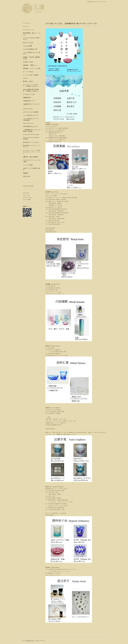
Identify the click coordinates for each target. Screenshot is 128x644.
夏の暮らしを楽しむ (28, 81)
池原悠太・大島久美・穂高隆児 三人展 (32, 58)
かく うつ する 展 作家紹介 (31, 75)
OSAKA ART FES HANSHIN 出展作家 (31, 138)
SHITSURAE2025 (28, 109)
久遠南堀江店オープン (29, 101)
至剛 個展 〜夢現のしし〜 (30, 65)
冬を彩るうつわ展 (28, 62)
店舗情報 (25, 173)
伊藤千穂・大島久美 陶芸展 (30, 157)
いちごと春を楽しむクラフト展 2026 (32, 53)
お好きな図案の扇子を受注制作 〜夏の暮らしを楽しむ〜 (31, 90)
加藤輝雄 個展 (27, 98)
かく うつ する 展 (28, 72)
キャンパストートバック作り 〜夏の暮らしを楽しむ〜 (31, 85)
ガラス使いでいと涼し (29, 94)
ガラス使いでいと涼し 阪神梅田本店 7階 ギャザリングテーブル (32, 152)
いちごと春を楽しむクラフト (31, 115)
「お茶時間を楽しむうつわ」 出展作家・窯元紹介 (32, 131)
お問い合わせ (27, 176)
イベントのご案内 (28, 165)
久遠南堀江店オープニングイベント (32, 105)
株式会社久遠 (30, 641)
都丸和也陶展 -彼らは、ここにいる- (32, 34)
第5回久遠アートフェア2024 (31, 142)
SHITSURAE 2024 (28, 123)
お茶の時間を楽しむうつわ (30, 127)
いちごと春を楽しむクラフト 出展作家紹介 (32, 119)
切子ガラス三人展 (28, 43)
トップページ (27, 23)
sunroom (25, 78)
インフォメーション (28, 30)
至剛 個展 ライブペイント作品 (32, 69)
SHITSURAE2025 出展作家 (31, 112)
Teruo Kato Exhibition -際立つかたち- (32, 39)
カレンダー (26, 26)
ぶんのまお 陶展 (27, 46)
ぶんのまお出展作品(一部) (30, 49)
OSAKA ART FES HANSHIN (31, 135)
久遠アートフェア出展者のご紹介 (32, 169)
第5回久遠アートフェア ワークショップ (32, 146)
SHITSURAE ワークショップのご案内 (32, 161)
